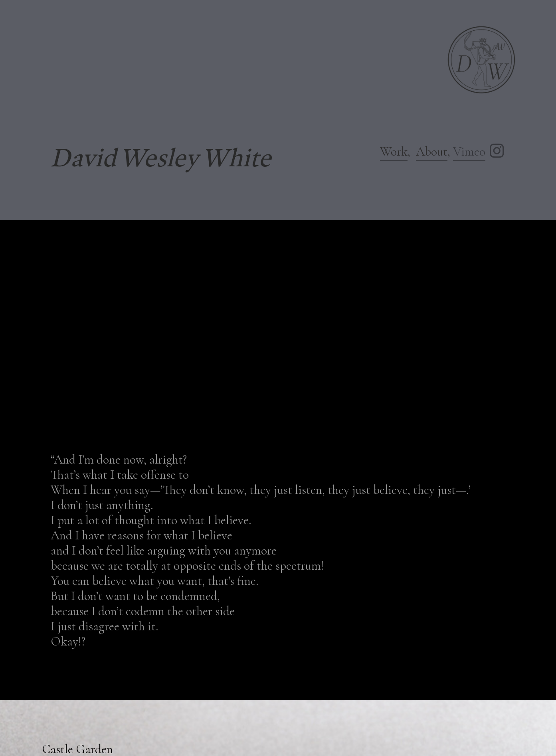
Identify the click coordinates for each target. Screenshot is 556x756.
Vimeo (469, 152)
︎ (497, 152)
